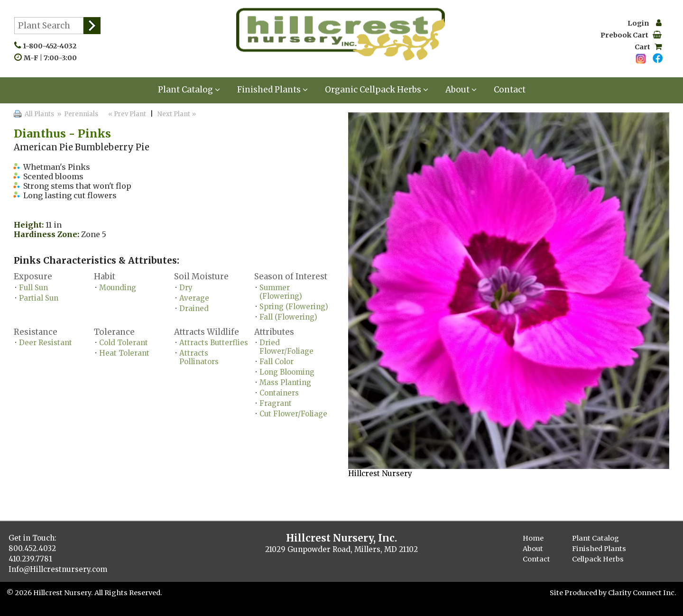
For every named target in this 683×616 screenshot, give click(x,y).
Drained (194, 308)
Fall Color (277, 362)
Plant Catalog (189, 90)
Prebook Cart (631, 35)
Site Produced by (579, 593)
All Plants (39, 114)
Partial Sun (39, 298)
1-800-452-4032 (52, 46)
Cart (648, 47)
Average (194, 298)
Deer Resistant (46, 343)
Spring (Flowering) (294, 307)
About (461, 90)
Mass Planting (285, 382)
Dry (186, 288)
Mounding (118, 288)
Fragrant (276, 403)
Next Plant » (177, 114)
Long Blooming (287, 372)
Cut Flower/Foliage (293, 414)
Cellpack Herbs (598, 559)
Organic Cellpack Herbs (377, 90)
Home (533, 538)
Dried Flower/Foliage (286, 347)
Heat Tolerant (124, 353)
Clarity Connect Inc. (642, 593)
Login (645, 23)
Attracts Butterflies (214, 343)
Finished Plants (272, 90)
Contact (510, 90)
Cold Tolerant (124, 343)
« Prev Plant (126, 114)
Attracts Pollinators (199, 357)
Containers (279, 393)
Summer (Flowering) (281, 292)
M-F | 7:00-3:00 (52, 58)
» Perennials (77, 114)
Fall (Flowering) (288, 317)
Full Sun (33, 288)
